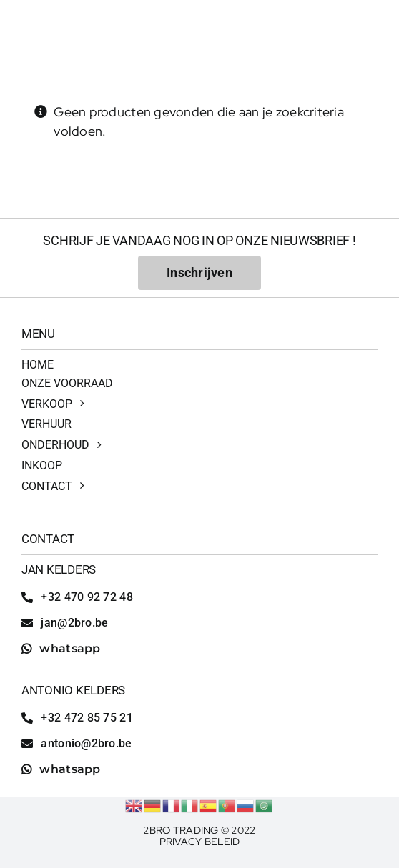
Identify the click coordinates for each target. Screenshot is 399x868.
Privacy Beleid (200, 842)
